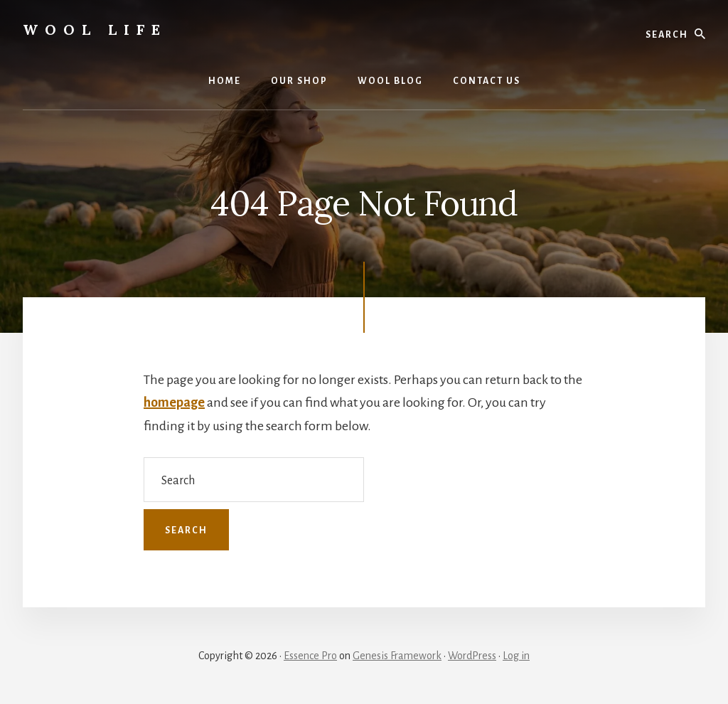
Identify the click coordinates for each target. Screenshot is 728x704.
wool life (95, 30)
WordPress (472, 656)
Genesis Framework (397, 656)
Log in (516, 656)
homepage (174, 402)
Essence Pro (310, 656)
